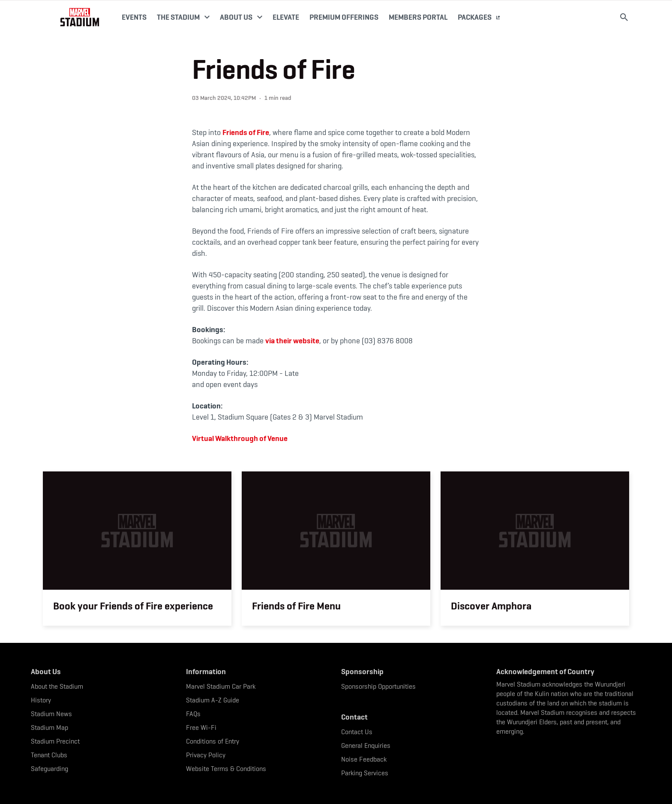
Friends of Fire (246, 132)
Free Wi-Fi (201, 727)
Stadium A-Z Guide (213, 700)
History (41, 700)
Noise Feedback (364, 759)
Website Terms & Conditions (226, 769)
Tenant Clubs (49, 755)
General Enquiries (366, 745)
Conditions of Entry (213, 741)
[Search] (624, 17)
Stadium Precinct (55, 741)
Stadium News (51, 714)
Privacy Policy (206, 755)
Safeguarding (49, 769)
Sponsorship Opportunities (378, 686)
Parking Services (365, 773)
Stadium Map (49, 727)
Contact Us (357, 732)
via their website (292, 340)
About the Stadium (57, 686)
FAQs (193, 714)
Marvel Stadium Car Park (221, 686)
